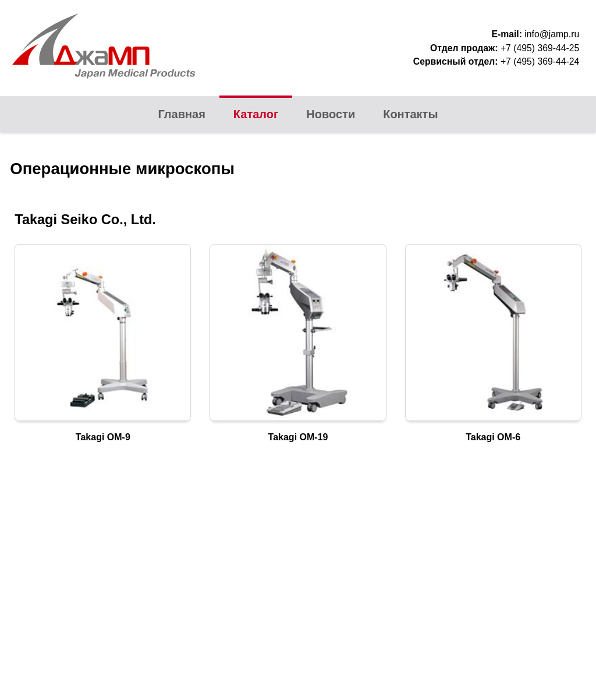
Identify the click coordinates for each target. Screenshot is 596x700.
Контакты (410, 114)
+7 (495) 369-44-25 (540, 48)
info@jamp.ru (552, 34)
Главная (182, 114)
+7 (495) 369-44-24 (540, 61)
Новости (331, 114)
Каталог (256, 114)
